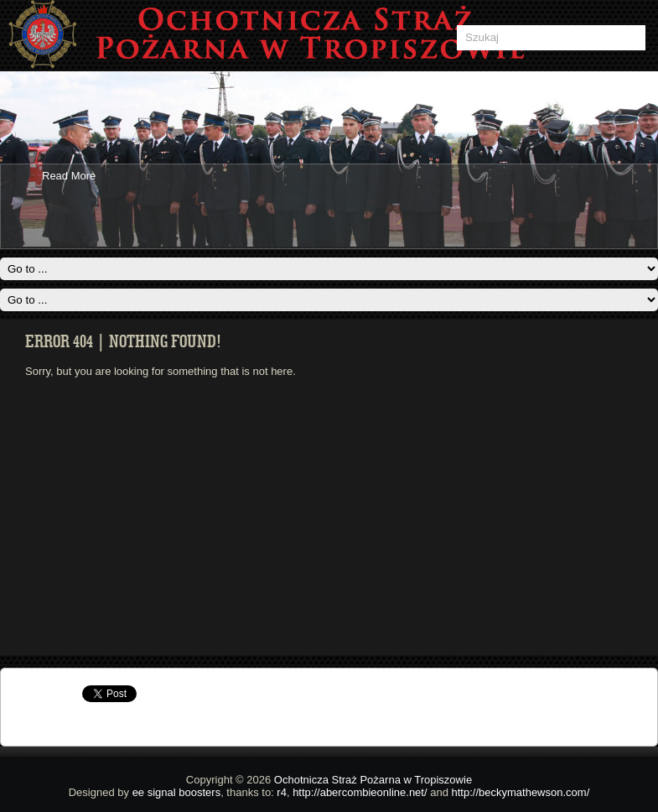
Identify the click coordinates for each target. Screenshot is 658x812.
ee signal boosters (177, 792)
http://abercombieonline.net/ (360, 792)
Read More (69, 176)
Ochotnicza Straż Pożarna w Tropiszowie (373, 780)
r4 (282, 792)
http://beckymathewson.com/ (521, 792)
